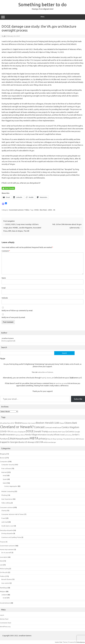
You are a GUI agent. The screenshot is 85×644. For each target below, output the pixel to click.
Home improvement (7, 549)
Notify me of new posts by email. (13, 317)
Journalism (4, 557)
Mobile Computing (8, 491)
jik (5, 36)
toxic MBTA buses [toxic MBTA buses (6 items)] (78, 439)
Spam (5, 479)
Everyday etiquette (6, 530)
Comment (6, 251)
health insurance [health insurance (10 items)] (7, 435)
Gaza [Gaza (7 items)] (63, 432)
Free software (6, 468)
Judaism (4, 595)
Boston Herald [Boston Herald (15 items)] (44, 423)
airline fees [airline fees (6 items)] (6, 423)
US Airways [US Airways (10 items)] (30, 442)
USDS (50, 210)
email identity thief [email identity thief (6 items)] (55, 432)
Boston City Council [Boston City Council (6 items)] (29, 423)
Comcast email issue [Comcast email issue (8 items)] (53, 427)
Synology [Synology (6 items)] (60, 439)
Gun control (5, 583)
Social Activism (5, 603)
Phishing (4, 495)
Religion (3, 591)
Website (5, 298)
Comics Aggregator (11, 486)
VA (54, 210)
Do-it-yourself (6, 553)
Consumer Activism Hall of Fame (12, 514)
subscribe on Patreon (45, 372)
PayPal (43, 378)
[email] (13, 341)
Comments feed (6, 623)
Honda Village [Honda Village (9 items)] (31, 435)
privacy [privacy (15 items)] (43, 439)
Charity (4, 511)
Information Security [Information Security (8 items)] (45, 435)
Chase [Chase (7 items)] (62, 423)
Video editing (6, 503)
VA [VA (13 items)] (42, 442)
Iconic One (59, 642)
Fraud (3, 518)
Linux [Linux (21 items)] (12, 438)
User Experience (7, 499)
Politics (27, 210)
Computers (4, 462)
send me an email (62, 383)
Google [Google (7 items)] (77, 432)
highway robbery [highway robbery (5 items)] (20, 435)
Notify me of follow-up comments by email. (17, 311)
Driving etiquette (7, 533)
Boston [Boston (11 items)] (19, 423)
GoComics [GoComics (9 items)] (70, 432)
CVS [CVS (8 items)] (12, 432)
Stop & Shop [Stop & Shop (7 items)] (52, 439)
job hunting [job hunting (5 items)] (68, 435)
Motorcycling (4, 569)
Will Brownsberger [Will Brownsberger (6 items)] (50, 442)
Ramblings (4, 588)
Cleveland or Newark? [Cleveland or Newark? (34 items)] (17, 427)
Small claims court (8, 526)
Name (4, 278)
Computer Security (8, 465)
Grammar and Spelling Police (11, 537)
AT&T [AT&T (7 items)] (13, 423)
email (5, 475)
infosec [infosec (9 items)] (57, 435)
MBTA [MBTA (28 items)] (34, 438)
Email (4, 288)
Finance (3, 542)
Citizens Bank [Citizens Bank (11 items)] (71, 423)
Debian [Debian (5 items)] (16, 432)
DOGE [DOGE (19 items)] (30, 431)
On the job (4, 572)
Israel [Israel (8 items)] (62, 435)
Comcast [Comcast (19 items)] (39, 427)
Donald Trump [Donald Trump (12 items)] (41, 431)
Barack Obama (6, 579)
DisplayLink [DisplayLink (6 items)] (22, 432)
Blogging (3, 454)
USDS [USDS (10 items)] (37, 442)
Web (4, 483)
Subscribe (78, 399)
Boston (2, 458)
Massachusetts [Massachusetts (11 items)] (22, 439)
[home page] (6, 341)
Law (1, 565)
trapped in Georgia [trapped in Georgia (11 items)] (9, 442)
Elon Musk (43, 210)
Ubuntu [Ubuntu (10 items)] (21, 442)
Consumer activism (6, 507)
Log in (2, 615)
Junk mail (5, 522)
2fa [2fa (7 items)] (1, 423)
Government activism (16, 210)
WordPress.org (5, 627)
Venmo (49, 378)
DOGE (37, 210)
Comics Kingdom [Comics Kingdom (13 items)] (70, 427)
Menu (42, 17)
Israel (5, 598)
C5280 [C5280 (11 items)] (56, 423)
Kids (1, 561)
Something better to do (42, 4)
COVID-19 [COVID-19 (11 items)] (5, 431)
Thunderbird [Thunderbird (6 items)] (67, 439)
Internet (4, 472)
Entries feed (4, 619)
